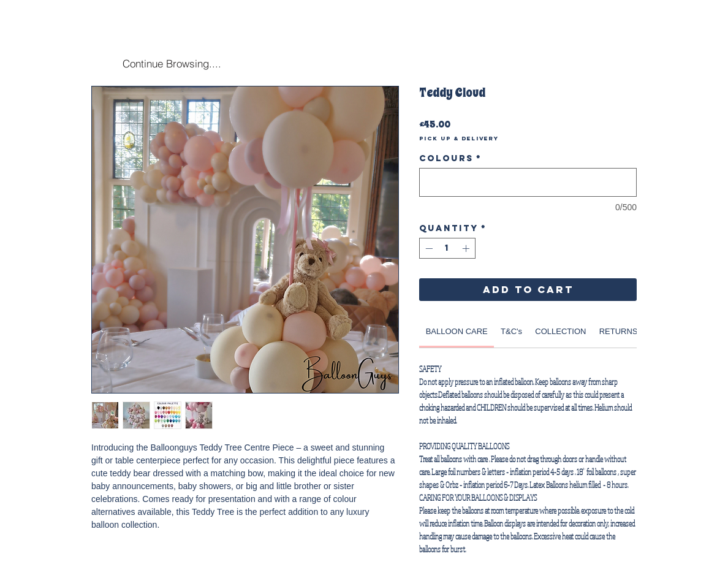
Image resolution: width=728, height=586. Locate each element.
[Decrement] (428, 248)
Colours (450, 158)
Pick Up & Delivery (459, 139)
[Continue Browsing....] (172, 63)
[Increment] (467, 248)
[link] (457, 331)
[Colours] (528, 182)
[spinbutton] (447, 248)
